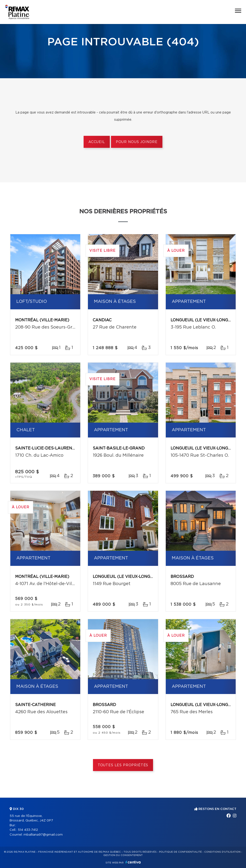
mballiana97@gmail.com (43, 835)
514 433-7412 (28, 830)
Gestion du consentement (123, 855)
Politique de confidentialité (180, 852)
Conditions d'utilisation (222, 852)
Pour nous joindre (137, 142)
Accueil (97, 142)
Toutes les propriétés (123, 765)
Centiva (133, 862)
